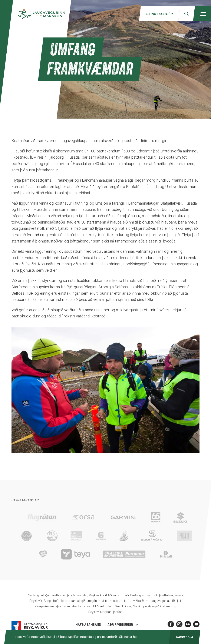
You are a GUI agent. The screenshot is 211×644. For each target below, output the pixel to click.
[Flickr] (188, 624)
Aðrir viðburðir (120, 624)
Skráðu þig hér (159, 14)
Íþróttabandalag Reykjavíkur (30, 626)
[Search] (187, 14)
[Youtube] (196, 624)
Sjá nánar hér (128, 637)
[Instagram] (179, 624)
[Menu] (202, 14)
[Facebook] (171, 624)
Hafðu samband (88, 624)
